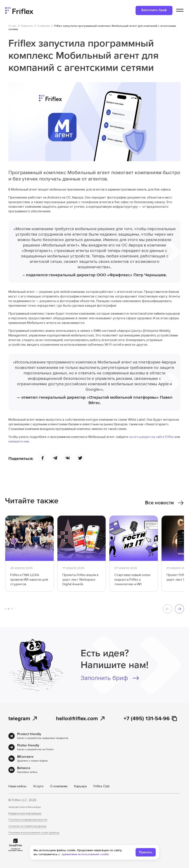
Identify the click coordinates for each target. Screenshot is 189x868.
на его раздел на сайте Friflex (152, 437)
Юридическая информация (25, 814)
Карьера (80, 786)
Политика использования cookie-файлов (34, 833)
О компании (59, 786)
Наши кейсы (17, 786)
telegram (23, 719)
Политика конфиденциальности (28, 820)
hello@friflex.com (81, 719)
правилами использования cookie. (85, 856)
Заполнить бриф (154, 10)
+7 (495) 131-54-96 (151, 719)
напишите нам (19, 441)
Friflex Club (102, 786)
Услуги (38, 786)
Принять (146, 854)
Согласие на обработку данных (27, 826)
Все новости (164, 503)
